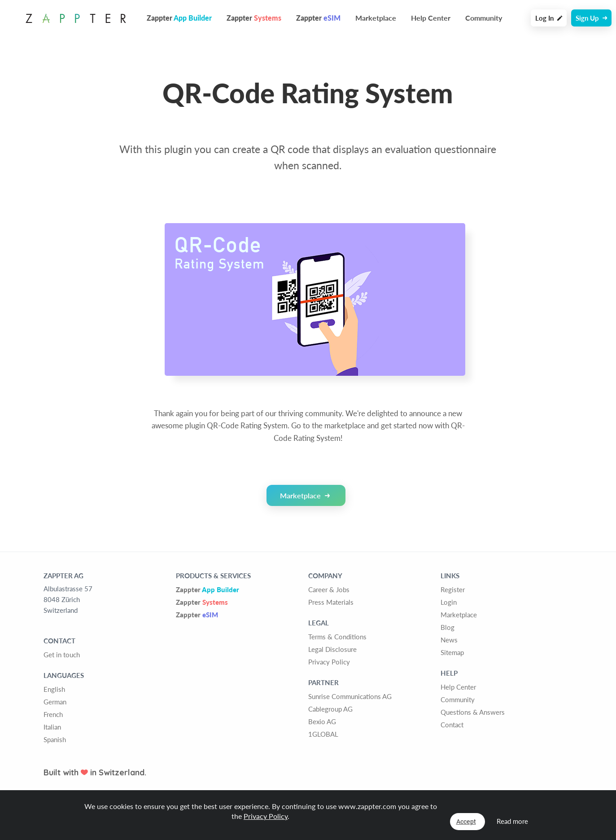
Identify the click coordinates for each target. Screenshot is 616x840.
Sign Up (591, 18)
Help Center (431, 18)
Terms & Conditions (337, 637)
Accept (466, 822)
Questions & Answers (473, 712)
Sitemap (452, 652)
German (55, 702)
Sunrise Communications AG (350, 696)
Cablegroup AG (330, 709)
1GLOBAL (323, 734)
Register (453, 589)
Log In (549, 18)
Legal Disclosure (332, 649)
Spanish (55, 739)
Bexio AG (322, 721)
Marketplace (376, 18)
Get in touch (62, 655)
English (54, 689)
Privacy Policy (329, 662)
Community (484, 18)
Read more (512, 821)
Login (449, 602)
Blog (448, 627)
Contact (452, 725)
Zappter (208, 589)
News (449, 640)
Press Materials (331, 602)
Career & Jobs (329, 589)
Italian (52, 727)
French (53, 714)
